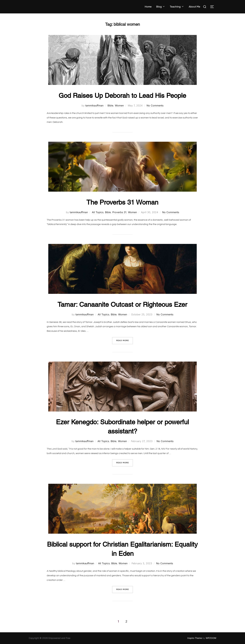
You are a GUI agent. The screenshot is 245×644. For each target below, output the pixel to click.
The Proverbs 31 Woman (122, 202)
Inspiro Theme (195, 638)
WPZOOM (211, 638)
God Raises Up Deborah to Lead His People (122, 95)
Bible (110, 105)
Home (148, 7)
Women (119, 105)
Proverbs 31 (119, 212)
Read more (125, 340)
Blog (161, 7)
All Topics (98, 212)
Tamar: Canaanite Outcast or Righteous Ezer (122, 304)
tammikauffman (94, 105)
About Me (194, 7)
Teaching (177, 7)
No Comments (155, 105)
